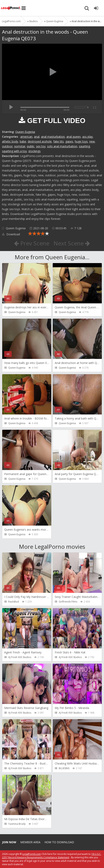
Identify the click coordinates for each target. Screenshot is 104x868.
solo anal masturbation (62, 146)
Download (11, 234)
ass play (88, 137)
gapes (69, 141)
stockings (34, 151)
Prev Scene (32, 243)
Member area (30, 842)
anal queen (74, 137)
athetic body (10, 141)
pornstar (20, 146)
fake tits (59, 141)
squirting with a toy (14, 151)
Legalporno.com (11, 8)
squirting (84, 146)
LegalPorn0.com (32, 854)
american (26, 137)
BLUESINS (64, 768)
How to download (59, 842)
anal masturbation (53, 137)
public (31, 146)
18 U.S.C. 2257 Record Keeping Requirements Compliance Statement (52, 856)
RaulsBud (14, 602)
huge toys (81, 141)
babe (23, 141)
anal (37, 137)
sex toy (41, 146)
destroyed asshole (40, 141)
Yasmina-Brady (17, 824)
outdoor (7, 146)
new (92, 141)
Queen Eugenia (25, 132)
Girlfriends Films (68, 602)
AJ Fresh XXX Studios (20, 657)
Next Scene (72, 243)
